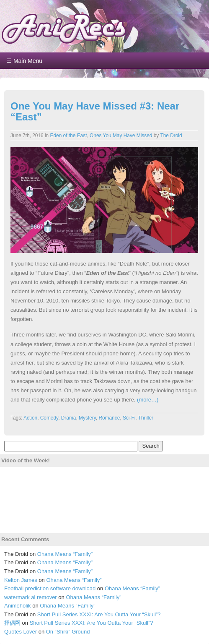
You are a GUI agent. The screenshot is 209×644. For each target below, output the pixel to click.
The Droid (171, 136)
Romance (109, 418)
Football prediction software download (50, 588)
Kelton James (21, 580)
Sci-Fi (129, 418)
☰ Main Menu (24, 61)
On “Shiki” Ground (68, 632)
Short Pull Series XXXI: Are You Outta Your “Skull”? (99, 614)
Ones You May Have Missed (121, 136)
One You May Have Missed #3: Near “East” (95, 111)
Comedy (49, 418)
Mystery (87, 418)
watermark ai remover (31, 597)
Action (30, 418)
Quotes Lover (21, 632)
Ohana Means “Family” (65, 554)
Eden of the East (69, 136)
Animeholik (18, 606)
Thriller (146, 418)
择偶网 (12, 623)
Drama (69, 418)
